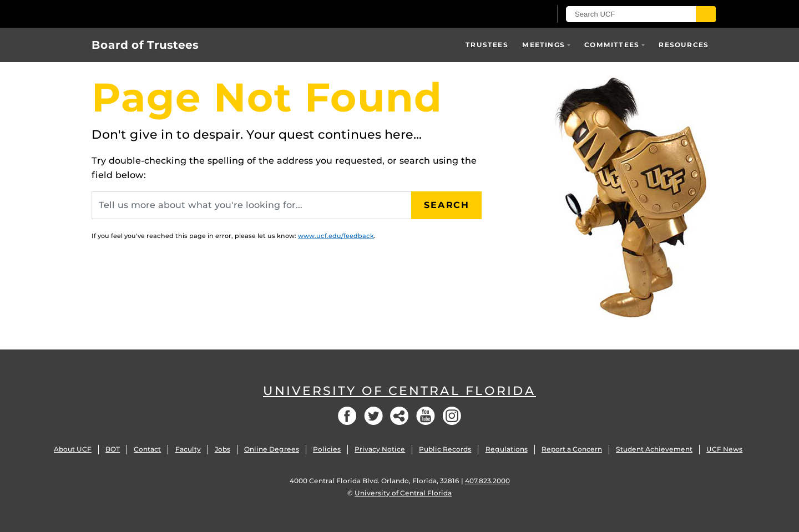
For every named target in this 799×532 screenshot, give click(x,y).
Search (447, 205)
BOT (113, 449)
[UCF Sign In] (515, 14)
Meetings (543, 45)
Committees (612, 45)
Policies (327, 449)
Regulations (507, 449)
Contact (147, 449)
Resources (684, 45)
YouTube (426, 416)
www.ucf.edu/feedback (336, 236)
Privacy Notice (380, 449)
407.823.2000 (487, 481)
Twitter (373, 416)
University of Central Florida (399, 391)
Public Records (445, 449)
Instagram (452, 416)
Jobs (222, 449)
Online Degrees (272, 449)
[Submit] (706, 14)
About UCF (73, 449)
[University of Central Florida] (173, 14)
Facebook (347, 416)
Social (399, 416)
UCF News (724, 449)
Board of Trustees (145, 45)
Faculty (188, 449)
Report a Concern (572, 449)
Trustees (487, 45)
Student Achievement (654, 449)
